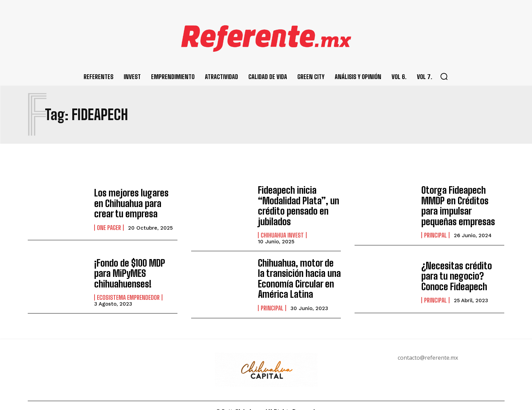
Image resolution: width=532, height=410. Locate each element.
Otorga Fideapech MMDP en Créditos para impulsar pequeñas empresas (461, 203)
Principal (435, 230)
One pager (109, 225)
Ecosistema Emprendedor (128, 285)
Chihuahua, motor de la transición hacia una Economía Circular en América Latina (295, 270)
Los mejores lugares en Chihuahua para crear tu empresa (133, 203)
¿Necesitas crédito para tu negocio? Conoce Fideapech (460, 270)
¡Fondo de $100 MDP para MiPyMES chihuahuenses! (136, 267)
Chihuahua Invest (282, 230)
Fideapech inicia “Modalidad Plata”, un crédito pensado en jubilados (294, 203)
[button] (444, 76)
